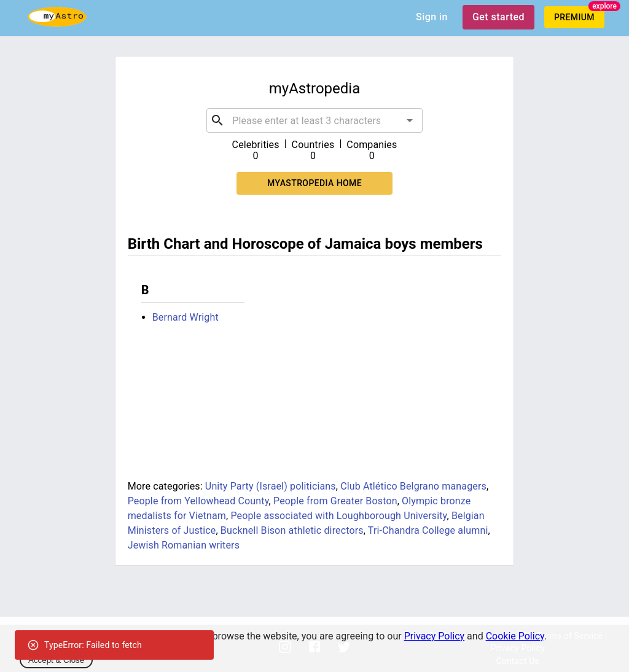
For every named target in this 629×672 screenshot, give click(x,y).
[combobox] (314, 120)
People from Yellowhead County (198, 501)
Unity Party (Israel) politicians (271, 486)
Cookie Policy (515, 636)
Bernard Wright (186, 317)
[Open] (410, 120)
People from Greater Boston (335, 501)
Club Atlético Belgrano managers (413, 486)
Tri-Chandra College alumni (428, 530)
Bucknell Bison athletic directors (292, 530)
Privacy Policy (435, 636)
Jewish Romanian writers (184, 545)
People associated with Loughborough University (338, 516)
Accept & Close (56, 660)
